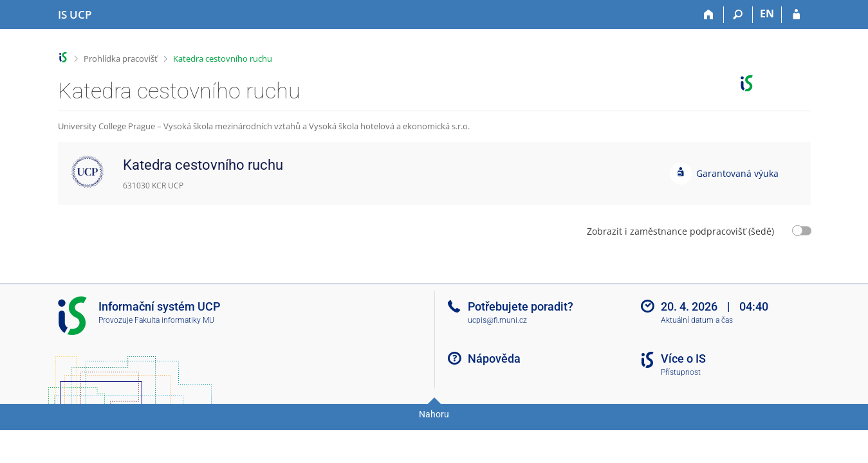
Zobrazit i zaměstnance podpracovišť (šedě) (680, 231)
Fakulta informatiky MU (174, 320)
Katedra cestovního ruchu (223, 59)
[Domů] (709, 15)
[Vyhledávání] (738, 15)
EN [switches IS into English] (767, 14)
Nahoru (434, 414)
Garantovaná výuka (737, 173)
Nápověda (494, 359)
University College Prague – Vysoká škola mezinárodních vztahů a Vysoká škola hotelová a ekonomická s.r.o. (264, 126)
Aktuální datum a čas (697, 320)
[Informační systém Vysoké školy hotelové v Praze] (75, 15)
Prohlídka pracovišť (121, 59)
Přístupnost (681, 372)
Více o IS (683, 359)
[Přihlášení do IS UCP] (796, 15)
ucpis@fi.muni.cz (497, 320)
